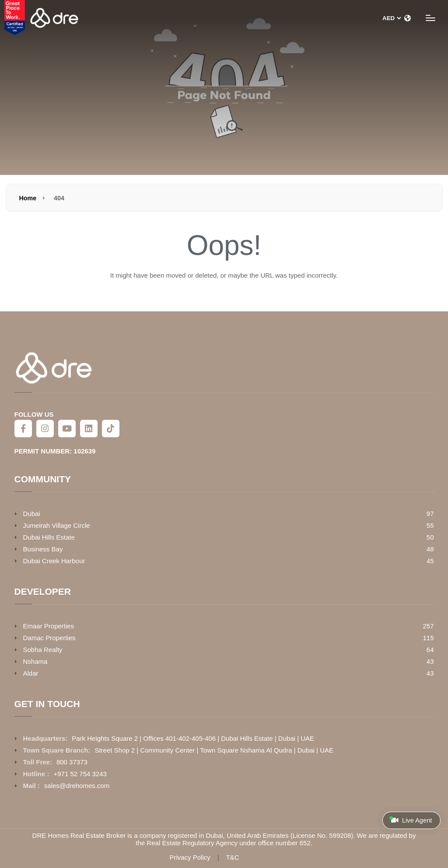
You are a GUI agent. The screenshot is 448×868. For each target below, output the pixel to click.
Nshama (35, 661)
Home (28, 198)
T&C (233, 857)
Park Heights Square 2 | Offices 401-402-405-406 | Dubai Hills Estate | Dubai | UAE (193, 738)
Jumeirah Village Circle (57, 525)
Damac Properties (49, 638)
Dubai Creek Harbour (54, 561)
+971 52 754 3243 (80, 774)
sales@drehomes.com (77, 786)
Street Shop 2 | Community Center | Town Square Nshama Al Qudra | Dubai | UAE (214, 750)
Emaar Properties (49, 626)
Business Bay (43, 549)
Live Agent (411, 820)
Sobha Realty (43, 650)
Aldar (31, 673)
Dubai (32, 514)
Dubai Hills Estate (49, 537)
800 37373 (72, 762)
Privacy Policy (190, 857)
